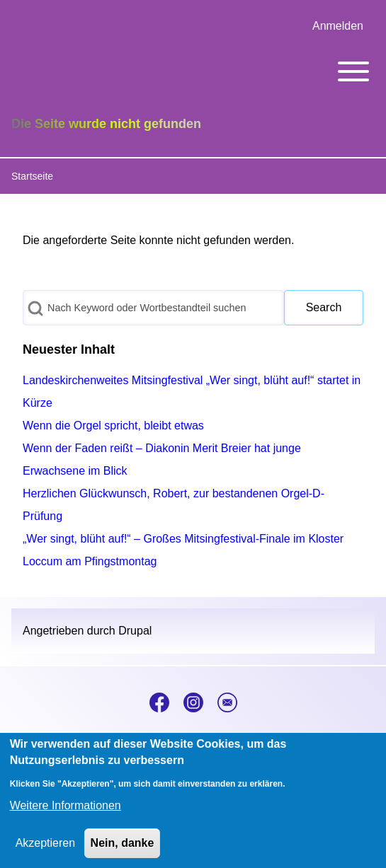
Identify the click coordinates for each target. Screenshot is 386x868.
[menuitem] (338, 26)
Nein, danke (123, 851)
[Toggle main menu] (193, 71)
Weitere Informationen (66, 814)
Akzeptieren (46, 851)
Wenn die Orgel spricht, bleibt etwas (113, 426)
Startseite (32, 176)
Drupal (135, 631)
